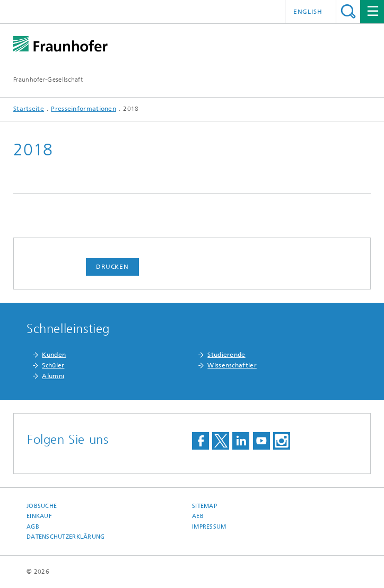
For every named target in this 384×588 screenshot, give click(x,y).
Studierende (226, 355)
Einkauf (39, 516)
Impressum (209, 527)
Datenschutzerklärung (66, 537)
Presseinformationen (84, 109)
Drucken (112, 267)
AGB (33, 527)
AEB (198, 516)
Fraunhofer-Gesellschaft (48, 80)
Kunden (54, 355)
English (308, 12)
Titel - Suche (348, 11)
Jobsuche (42, 506)
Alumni (53, 376)
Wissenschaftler (232, 365)
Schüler (53, 365)
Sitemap (204, 506)
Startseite (29, 109)
